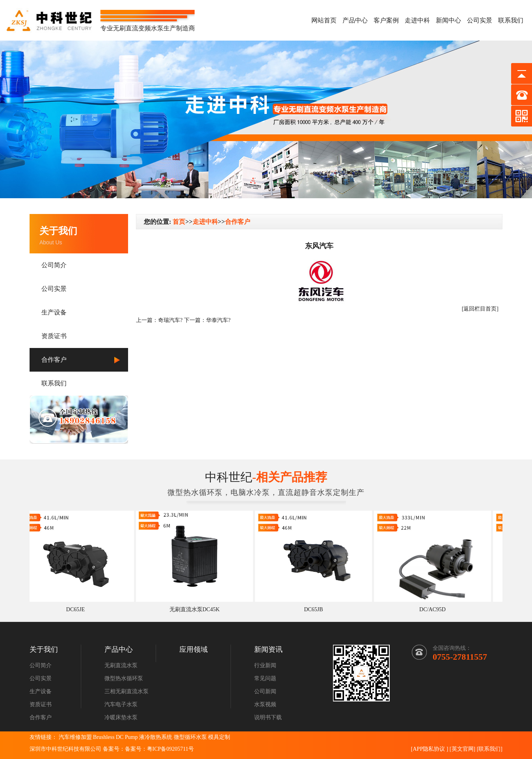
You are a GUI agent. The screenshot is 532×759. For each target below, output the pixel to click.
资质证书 (54, 336)
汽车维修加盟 (75, 737)
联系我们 (511, 20)
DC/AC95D (434, 609)
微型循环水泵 (190, 737)
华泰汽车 (217, 320)
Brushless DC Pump (115, 737)
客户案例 (386, 20)
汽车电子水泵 (121, 704)
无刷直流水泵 (121, 665)
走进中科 (417, 20)
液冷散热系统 (156, 737)
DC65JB (315, 609)
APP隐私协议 (429, 749)
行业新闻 (265, 665)
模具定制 (219, 737)
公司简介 (54, 265)
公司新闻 (265, 691)
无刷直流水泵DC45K (197, 609)
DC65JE (77, 609)
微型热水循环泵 (124, 678)
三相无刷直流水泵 (126, 691)
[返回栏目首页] (480, 309)
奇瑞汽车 (169, 320)
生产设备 (54, 312)
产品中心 (355, 20)
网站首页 (324, 20)
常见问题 (265, 678)
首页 (179, 222)
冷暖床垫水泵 (121, 717)
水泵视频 (265, 704)
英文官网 (463, 749)
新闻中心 (448, 20)
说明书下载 (268, 717)
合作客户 (54, 360)
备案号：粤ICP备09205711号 (159, 749)
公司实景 (480, 20)
